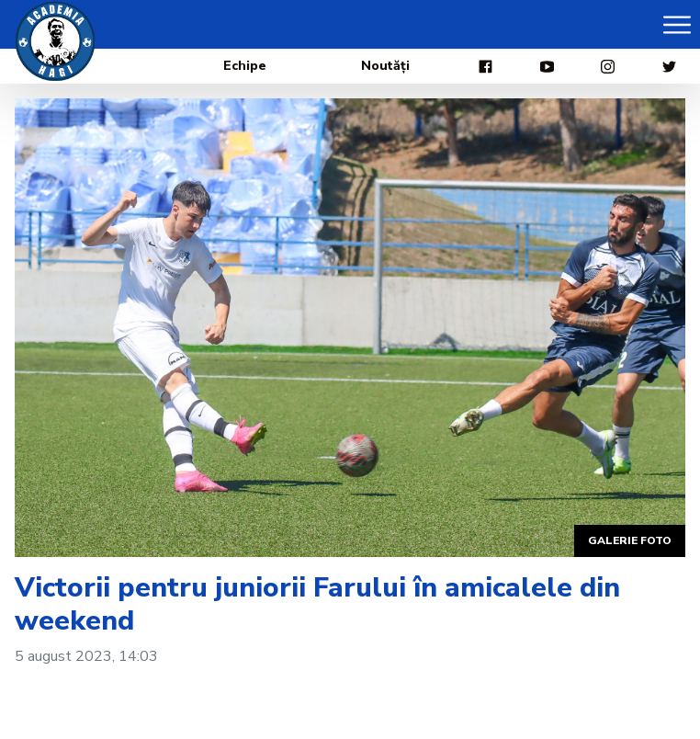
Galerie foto (630, 540)
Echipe (245, 66)
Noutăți (385, 66)
